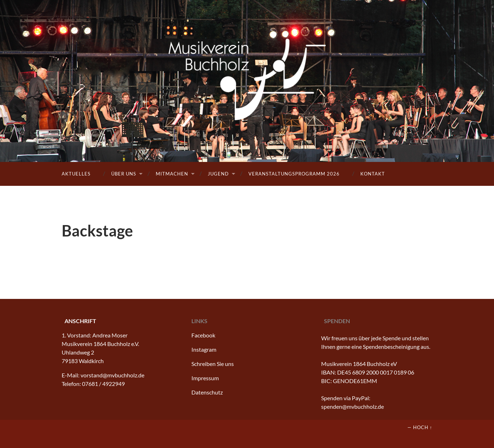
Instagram (204, 349)
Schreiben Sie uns (213, 364)
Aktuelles (76, 174)
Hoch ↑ (423, 427)
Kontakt (373, 174)
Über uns (124, 174)
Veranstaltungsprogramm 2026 (294, 174)
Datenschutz (207, 392)
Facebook (203, 335)
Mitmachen (172, 174)
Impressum (205, 378)
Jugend (218, 174)
